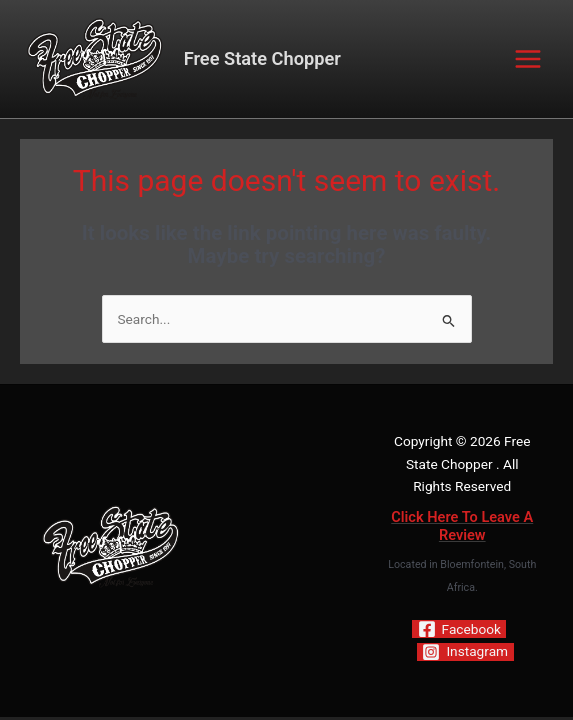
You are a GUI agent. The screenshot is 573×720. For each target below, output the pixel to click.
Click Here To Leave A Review (462, 526)
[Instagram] (465, 652)
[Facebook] (459, 629)
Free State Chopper (262, 58)
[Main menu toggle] (528, 59)
